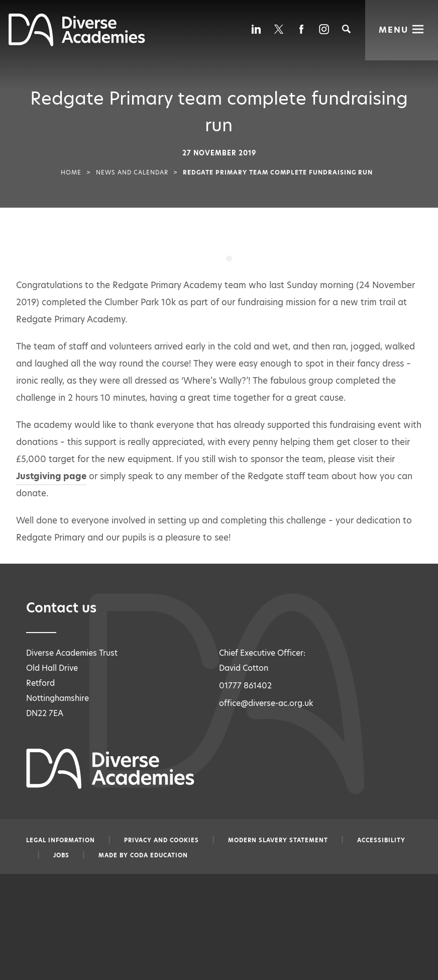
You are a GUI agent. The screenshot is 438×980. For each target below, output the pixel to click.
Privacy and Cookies (161, 840)
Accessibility (381, 840)
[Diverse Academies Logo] (77, 43)
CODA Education (159, 855)
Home (71, 172)
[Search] (346, 29)
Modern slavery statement (278, 840)
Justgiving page (51, 476)
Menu (394, 29)
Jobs (61, 855)
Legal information (61, 840)
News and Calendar (132, 172)
